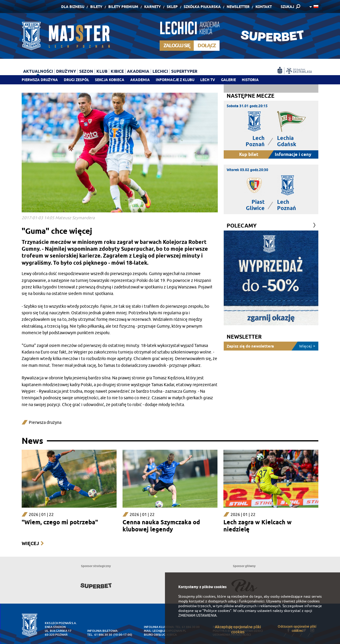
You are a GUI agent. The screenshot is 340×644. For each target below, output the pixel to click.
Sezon (86, 71)
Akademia (140, 80)
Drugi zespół (76, 80)
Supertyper (184, 71)
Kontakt (264, 7)
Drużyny (66, 71)
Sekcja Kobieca (110, 80)
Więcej (30, 543)
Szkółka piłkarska (202, 7)
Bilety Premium (123, 7)
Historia (250, 80)
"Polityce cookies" (217, 611)
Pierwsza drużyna (40, 80)
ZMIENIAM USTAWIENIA (197, 615)
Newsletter (238, 7)
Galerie (228, 80)
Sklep (172, 7)
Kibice (117, 71)
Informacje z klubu (175, 80)
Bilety (96, 7)
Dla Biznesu (73, 7)
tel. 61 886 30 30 (100, 635)
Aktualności (38, 71)
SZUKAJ (287, 7)
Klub (102, 71)
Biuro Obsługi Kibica (160, 635)
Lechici (160, 71)
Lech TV (208, 80)
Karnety (152, 7)
